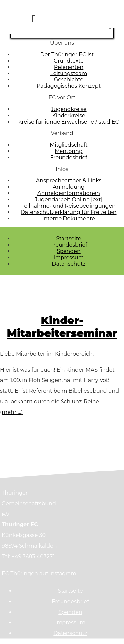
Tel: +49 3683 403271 (28, 556)
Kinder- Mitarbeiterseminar (62, 327)
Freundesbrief (68, 245)
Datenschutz (68, 264)
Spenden (69, 251)
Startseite (68, 239)
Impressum (69, 257)
